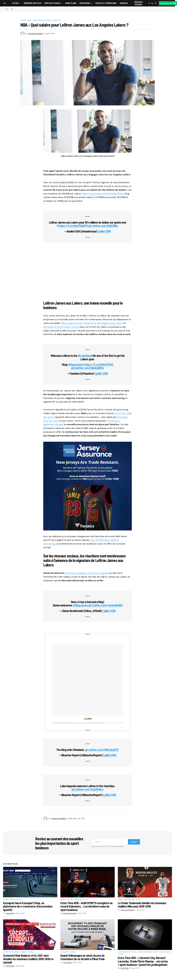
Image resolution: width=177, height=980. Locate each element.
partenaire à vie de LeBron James (61, 327)
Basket (24, 21)
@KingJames (80, 605)
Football (70, 900)
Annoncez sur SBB (168, 3)
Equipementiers (130, 900)
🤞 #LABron (88, 719)
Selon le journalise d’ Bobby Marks (103, 194)
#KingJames (75, 364)
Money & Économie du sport (42, 21)
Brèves (29, 21)
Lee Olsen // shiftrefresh (82, 723)
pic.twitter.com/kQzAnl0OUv (88, 368)
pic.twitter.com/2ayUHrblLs (88, 789)
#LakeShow (85, 356)
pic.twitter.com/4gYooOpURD (105, 605)
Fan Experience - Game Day (18, 952)
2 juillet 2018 (104, 231)
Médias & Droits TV (16, 900)
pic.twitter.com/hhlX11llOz (103, 226)
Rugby (138, 900)
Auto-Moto (66, 952)
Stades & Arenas (165, 952)
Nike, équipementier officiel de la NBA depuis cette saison (92, 323)
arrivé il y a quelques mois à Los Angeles (87, 573)
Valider (134, 842)
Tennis (121, 954)
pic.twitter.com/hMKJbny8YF (102, 750)
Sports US (57, 21)
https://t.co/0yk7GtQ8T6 (73, 226)
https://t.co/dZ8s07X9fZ (99, 364)
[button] (5, 3)
